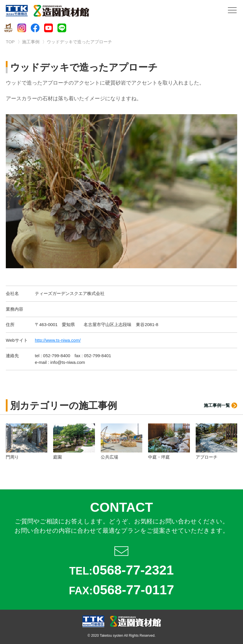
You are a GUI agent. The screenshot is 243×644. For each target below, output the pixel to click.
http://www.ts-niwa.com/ (58, 340)
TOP (10, 42)
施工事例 (31, 42)
